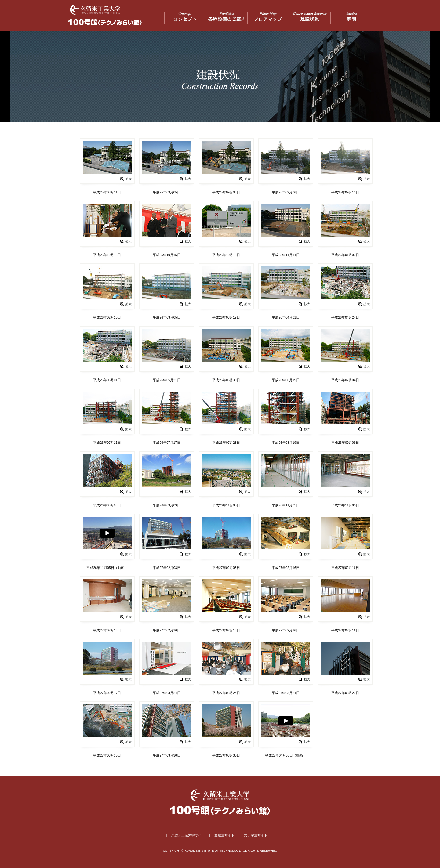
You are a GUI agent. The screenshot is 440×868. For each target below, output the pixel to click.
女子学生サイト (256, 835)
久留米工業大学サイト (188, 835)
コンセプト (185, 18)
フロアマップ (268, 18)
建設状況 (310, 18)
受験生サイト (224, 835)
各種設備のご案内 (227, 18)
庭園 (351, 18)
